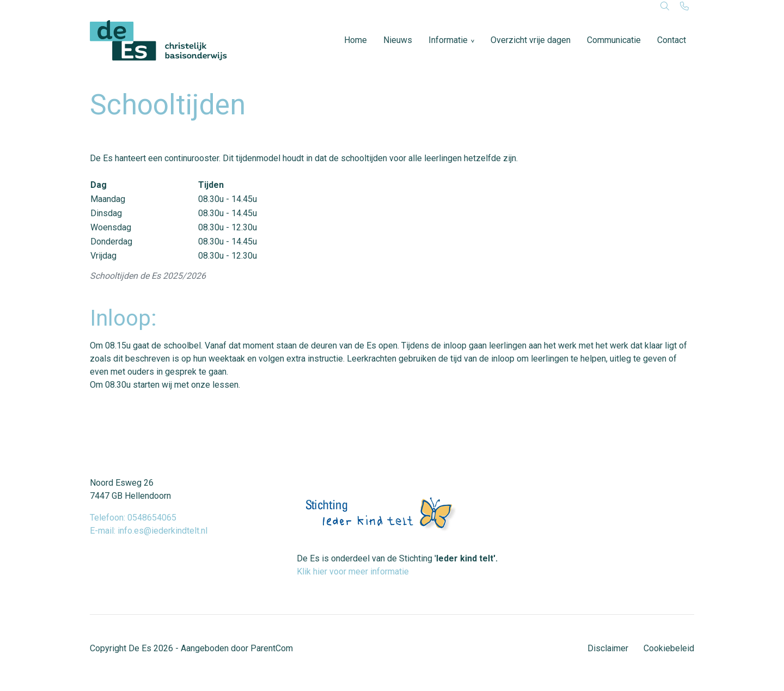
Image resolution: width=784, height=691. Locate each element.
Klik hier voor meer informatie (353, 571)
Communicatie (614, 40)
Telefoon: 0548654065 (133, 518)
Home (356, 40)
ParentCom (272, 648)
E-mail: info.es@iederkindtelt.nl (149, 531)
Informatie (448, 40)
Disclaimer (608, 648)
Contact (672, 40)
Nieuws (398, 40)
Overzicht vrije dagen (531, 40)
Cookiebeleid (669, 648)
